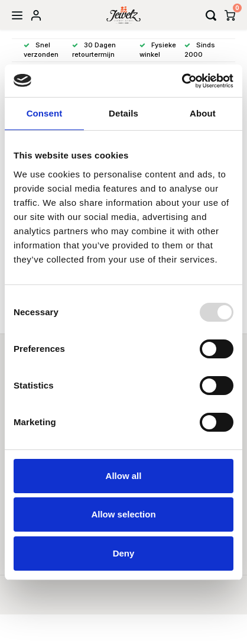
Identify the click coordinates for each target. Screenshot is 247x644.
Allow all (124, 476)
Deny (124, 553)
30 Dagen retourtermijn (94, 50)
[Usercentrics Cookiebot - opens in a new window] (182, 81)
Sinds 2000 (200, 50)
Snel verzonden (41, 50)
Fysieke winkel (158, 50)
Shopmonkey (186, 597)
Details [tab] (123, 113)
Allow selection (123, 514)
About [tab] (203, 113)
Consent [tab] (45, 113)
